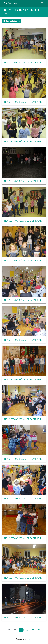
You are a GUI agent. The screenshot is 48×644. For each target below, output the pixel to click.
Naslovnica (5, 10)
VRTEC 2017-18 (18, 10)
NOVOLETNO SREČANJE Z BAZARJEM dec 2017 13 (24, 578)
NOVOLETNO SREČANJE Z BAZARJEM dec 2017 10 (24, 380)
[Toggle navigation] (42, 3)
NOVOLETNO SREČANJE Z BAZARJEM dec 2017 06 (24, 300)
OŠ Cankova (10, 3)
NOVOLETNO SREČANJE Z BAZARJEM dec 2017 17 (24, 221)
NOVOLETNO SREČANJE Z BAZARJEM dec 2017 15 (24, 102)
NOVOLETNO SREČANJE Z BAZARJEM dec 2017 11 (24, 459)
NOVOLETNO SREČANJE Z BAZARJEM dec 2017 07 (24, 340)
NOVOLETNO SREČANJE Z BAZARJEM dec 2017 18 (24, 260)
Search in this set (12, 21)
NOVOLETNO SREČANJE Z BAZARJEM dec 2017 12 (24, 538)
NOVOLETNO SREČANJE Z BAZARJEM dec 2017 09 (24, 499)
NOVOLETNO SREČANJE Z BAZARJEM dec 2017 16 (24, 142)
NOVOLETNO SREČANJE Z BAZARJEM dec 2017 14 (24, 62)
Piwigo (30, 639)
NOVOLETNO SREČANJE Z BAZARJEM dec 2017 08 (24, 419)
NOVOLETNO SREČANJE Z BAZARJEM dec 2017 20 (24, 618)
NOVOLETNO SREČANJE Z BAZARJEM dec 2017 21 (24, 181)
